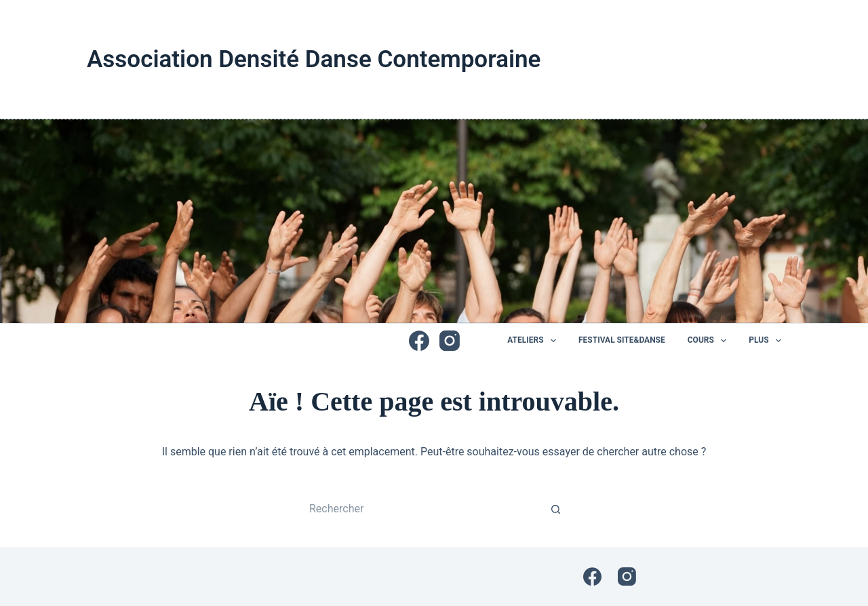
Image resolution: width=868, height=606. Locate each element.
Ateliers (534, 341)
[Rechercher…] (420, 509)
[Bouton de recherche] (556, 509)
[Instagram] (450, 341)
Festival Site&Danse (622, 340)
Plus (765, 341)
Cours (710, 341)
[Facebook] (419, 341)
